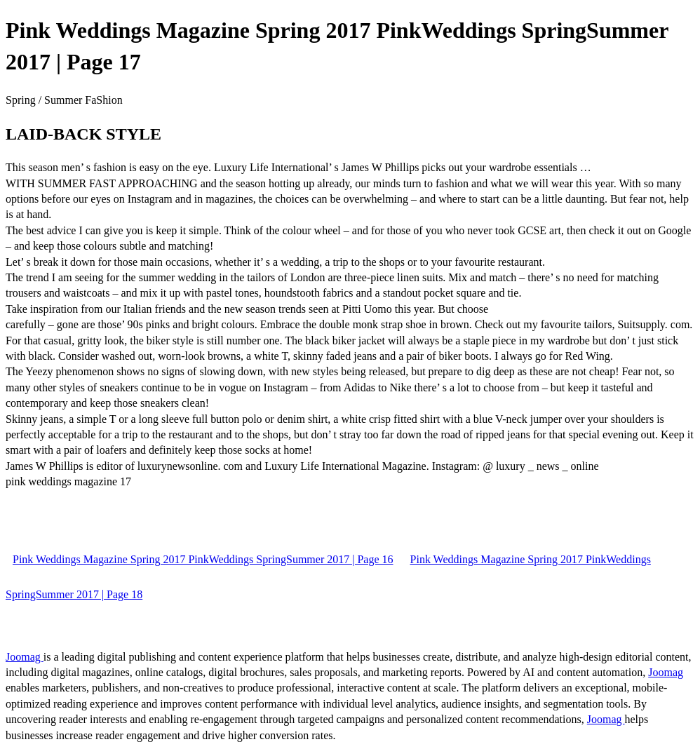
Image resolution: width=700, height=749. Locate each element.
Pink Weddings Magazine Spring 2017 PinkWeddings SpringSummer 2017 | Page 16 (203, 559)
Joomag (25, 657)
